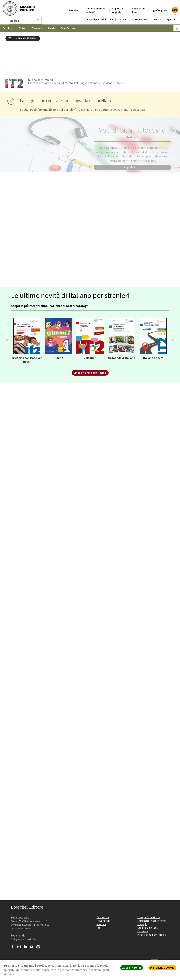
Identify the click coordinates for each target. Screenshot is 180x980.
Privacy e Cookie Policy (149, 889)
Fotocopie (142, 903)
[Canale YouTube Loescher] (33, 920)
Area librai (102, 896)
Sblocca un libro (138, 8)
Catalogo (8, 28)
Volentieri (90, 330)
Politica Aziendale (102, 947)
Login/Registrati (160, 8)
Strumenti (75, 8)
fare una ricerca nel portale (58, 82)
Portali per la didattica (100, 17)
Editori (22, 28)
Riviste (51, 28)
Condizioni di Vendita (148, 900)
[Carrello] (177, 28)
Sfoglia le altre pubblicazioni (90, 345)
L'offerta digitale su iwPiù (95, 8)
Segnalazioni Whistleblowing (151, 893)
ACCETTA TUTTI (132, 968)
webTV (157, 17)
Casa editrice (103, 889)
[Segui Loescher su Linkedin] (27, 920)
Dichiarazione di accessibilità (152, 907)
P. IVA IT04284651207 (21, 937)
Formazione (142, 17)
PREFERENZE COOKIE (162, 968)
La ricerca (124, 17)
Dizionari (37, 28)
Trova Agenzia (104, 893)
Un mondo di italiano (122, 330)
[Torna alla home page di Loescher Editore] (19, 9)
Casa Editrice (68, 28)
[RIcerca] (38, 21)
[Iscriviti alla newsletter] (39, 919)
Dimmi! (58, 330)
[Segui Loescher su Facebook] (14, 920)
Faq (98, 900)
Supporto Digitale (118, 8)
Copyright (142, 896)
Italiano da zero (153, 330)
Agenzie (171, 17)
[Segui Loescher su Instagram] (20, 920)
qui (17, 970)
